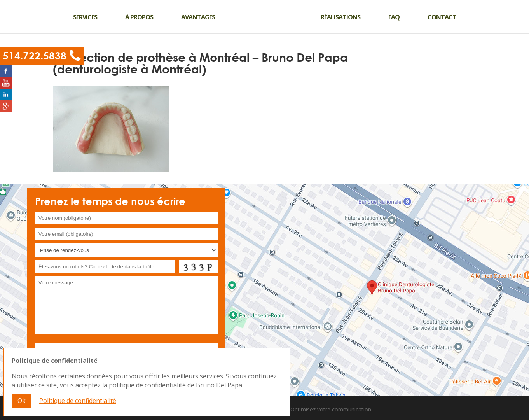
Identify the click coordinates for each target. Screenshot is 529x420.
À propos (139, 17)
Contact (442, 17)
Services (85, 17)
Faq (394, 17)
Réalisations (340, 17)
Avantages (198, 17)
